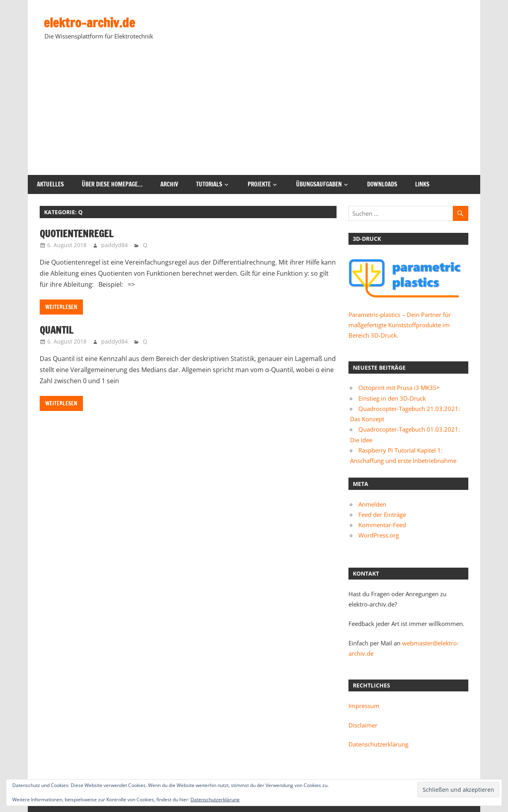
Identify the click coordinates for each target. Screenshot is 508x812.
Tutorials (209, 184)
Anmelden (372, 504)
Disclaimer (363, 725)
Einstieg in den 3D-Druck (392, 398)
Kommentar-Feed (382, 525)
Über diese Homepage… (112, 184)
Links (422, 184)
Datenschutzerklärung (378, 744)
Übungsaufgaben (319, 184)
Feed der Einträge (382, 514)
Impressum (364, 706)
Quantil (56, 330)
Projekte (259, 184)
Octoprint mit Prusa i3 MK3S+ (399, 388)
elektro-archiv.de (89, 23)
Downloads (382, 184)
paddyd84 (114, 245)
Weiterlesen (61, 307)
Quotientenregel (76, 234)
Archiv (169, 184)
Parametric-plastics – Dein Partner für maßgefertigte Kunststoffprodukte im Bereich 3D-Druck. (400, 325)
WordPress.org (379, 535)
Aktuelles (50, 184)
